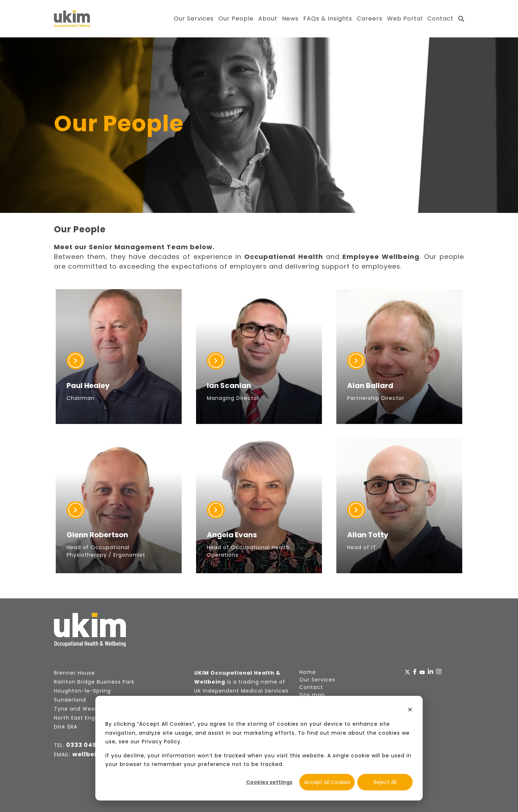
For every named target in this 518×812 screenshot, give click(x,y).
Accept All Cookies (327, 782)
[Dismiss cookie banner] (410, 710)
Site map (312, 695)
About (268, 19)
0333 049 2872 (90, 745)
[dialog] (259, 748)
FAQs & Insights (328, 19)
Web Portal (405, 19)
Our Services (194, 19)
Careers (370, 19)
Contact (440, 19)
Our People (236, 19)
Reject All (385, 782)
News (290, 19)
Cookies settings (269, 782)
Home (308, 672)
